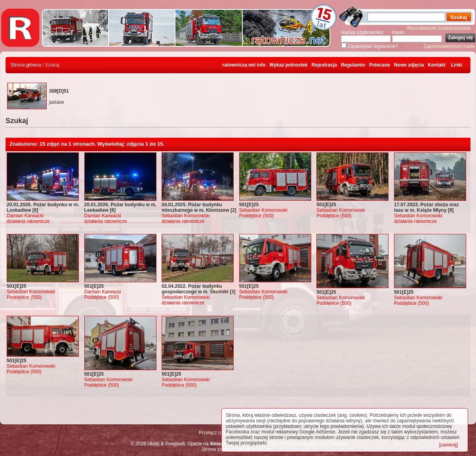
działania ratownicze (28, 221)
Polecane (380, 65)
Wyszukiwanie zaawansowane (439, 28)
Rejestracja (324, 65)
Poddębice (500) (257, 216)
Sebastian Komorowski (186, 216)
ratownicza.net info (244, 65)
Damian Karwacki (25, 216)
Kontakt (437, 65)
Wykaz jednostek (288, 65)
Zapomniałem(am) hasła (449, 46)
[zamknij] (448, 445)
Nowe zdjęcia (409, 65)
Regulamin (353, 65)
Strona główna (26, 65)
